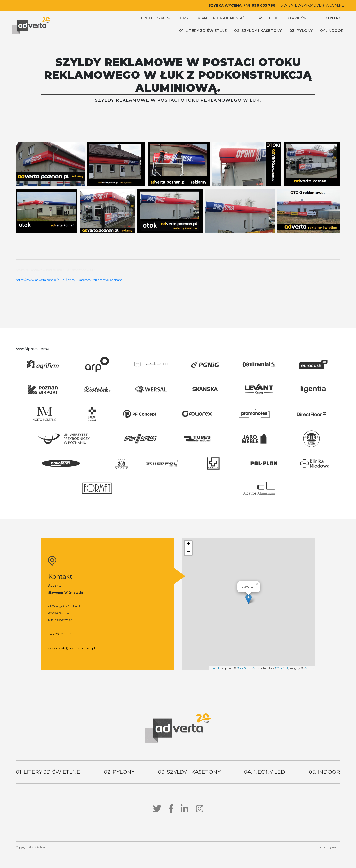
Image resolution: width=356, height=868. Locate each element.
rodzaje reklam (192, 18)
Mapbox (309, 668)
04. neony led (265, 772)
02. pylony (119, 772)
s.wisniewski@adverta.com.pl (312, 5)
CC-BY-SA (282, 668)
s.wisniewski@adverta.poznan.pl (72, 648)
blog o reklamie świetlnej (294, 18)
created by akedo (329, 847)
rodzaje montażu (230, 18)
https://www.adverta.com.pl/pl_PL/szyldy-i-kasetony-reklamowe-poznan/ (69, 280)
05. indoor (324, 772)
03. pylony (301, 31)
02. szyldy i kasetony (258, 31)
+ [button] (189, 544)
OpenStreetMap (247, 668)
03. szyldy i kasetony (189, 772)
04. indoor (332, 31)
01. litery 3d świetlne (203, 31)
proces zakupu (156, 18)
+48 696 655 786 (259, 5)
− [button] (189, 552)
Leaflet (215, 668)
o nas (258, 18)
